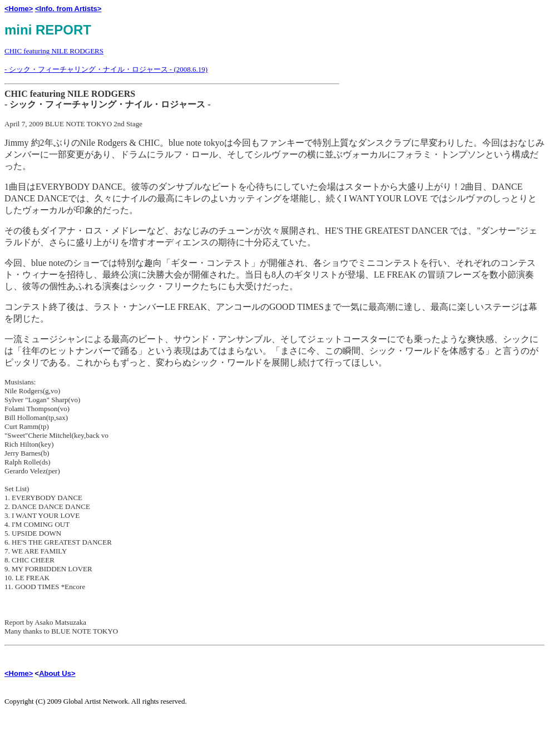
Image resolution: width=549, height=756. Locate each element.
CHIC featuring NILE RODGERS (54, 51)
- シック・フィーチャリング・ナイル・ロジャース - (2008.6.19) (106, 69)
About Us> (57, 673)
